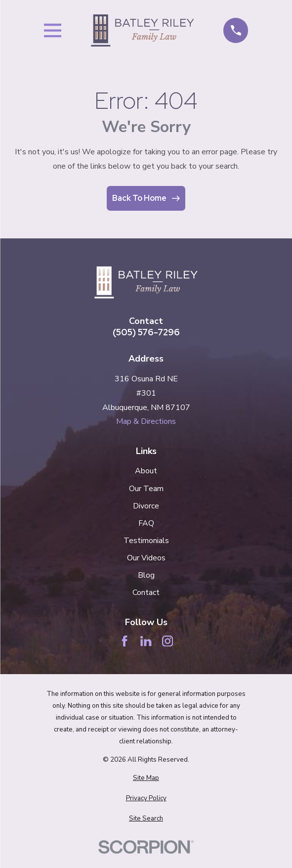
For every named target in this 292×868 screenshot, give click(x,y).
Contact (146, 593)
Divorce (146, 506)
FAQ (146, 523)
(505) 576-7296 (146, 332)
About (146, 471)
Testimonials (146, 541)
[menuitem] (146, 778)
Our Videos (146, 558)
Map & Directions (146, 421)
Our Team (146, 489)
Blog (146, 575)
